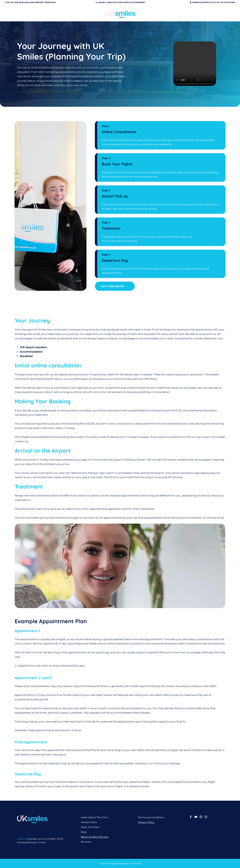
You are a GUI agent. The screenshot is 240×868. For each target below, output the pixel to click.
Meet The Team (90, 827)
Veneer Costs (89, 822)
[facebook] (191, 817)
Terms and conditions (151, 817)
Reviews (86, 842)
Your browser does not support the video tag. (195, 64)
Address (21, 839)
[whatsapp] (206, 817)
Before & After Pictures (95, 837)
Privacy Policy (146, 822)
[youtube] (196, 817)
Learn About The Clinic (95, 817)
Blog (84, 832)
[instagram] (201, 817)
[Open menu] (226, 14)
